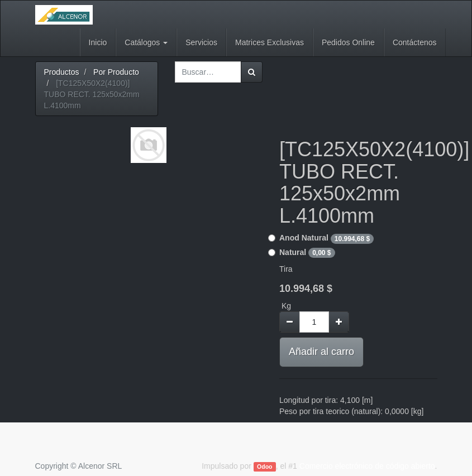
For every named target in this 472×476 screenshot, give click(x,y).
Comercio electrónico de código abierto (367, 466)
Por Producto (116, 72)
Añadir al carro (321, 352)
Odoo (264, 467)
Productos (62, 72)
